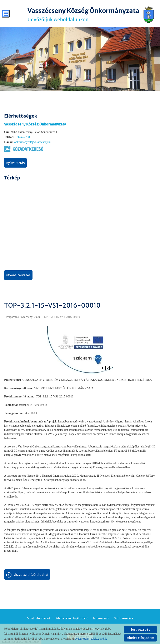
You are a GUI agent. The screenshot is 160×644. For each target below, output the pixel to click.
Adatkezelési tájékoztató (72, 618)
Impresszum (101, 618)
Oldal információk (39, 618)
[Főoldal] (149, 15)
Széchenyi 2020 (31, 317)
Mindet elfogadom (140, 638)
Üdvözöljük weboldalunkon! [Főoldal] (83, 15)
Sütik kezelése (124, 618)
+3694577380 (23, 137)
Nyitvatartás (15, 163)
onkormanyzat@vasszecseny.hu (33, 142)
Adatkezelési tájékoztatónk (91, 639)
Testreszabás (140, 630)
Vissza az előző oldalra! (31, 575)
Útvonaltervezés (18, 275)
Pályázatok (13, 317)
